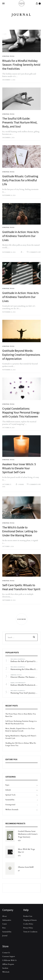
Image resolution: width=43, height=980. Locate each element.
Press (4, 928)
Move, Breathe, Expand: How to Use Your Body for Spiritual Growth (20, 730)
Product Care (28, 916)
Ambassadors (7, 920)
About (4, 916)
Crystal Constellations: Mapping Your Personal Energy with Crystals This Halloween (21, 412)
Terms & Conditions (30, 932)
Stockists (5, 968)
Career (5, 924)
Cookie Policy (28, 924)
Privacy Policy (28, 928)
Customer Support (9, 956)
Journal (5, 936)
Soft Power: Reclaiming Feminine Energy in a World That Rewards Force (21, 722)
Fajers (13, 683)
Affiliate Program (8, 964)
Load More (21, 619)
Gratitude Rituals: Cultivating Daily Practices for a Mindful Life (20, 180)
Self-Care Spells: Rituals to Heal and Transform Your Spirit (21, 587)
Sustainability (20, 683)
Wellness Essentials (18, 659)
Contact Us (6, 953)
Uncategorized (10, 804)
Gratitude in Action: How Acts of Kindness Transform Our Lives (20, 236)
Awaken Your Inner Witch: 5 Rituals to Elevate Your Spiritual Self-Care (19, 468)
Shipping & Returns (30, 920)
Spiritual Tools (8, 56)
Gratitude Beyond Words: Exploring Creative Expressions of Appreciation (21, 355)
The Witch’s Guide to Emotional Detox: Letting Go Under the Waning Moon (20, 531)
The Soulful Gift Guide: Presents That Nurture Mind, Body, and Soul (20, 122)
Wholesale (6, 972)
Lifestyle (8, 790)
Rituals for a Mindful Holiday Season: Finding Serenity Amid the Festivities (21, 65)
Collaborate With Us (9, 960)
